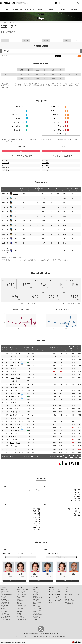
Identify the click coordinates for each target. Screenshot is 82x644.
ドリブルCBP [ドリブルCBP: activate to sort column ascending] (72, 348)
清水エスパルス (4, 605)
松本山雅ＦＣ (36, 596)
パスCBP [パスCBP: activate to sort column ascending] (59, 348)
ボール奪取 (57, 130)
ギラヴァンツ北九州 (38, 615)
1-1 (19, 434)
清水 (13, 393)
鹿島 (13, 356)
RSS (79, 56)
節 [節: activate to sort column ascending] (2, 348)
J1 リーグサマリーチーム (55, 590)
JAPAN (40, 9)
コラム (67, 590)
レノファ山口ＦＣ (37, 608)
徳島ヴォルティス (21, 613)
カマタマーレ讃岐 (37, 610)
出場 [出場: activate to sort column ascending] (21, 189)
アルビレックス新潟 (22, 607)
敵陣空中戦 (17, 130)
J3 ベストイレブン (53, 602)
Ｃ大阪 (16, 239)
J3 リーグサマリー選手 (54, 601)
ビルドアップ (57, 118)
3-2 (19, 369)
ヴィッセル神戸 (4, 613)
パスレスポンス (16, 126)
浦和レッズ (3, 593)
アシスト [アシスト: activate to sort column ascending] (69, 189)
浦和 (13, 406)
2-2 (19, 390)
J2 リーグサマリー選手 (54, 596)
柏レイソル (3, 596)
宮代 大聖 (77, 513)
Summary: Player (29, 9)
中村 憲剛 (37, 515)
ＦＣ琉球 (35, 619)
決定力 (18, 107)
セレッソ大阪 (4, 612)
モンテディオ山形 (21, 596)
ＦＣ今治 (19, 615)
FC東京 (12, 359)
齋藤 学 (37, 521)
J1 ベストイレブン (53, 593)
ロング (17, 118)
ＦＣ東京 (3, 598)
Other (66, 587)
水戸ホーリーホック (5, 591)
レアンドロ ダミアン (73, 509)
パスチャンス (57, 114)
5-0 (19, 393)
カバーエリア (57, 134)
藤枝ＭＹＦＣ (20, 612)
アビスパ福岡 (4, 618)
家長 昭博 (37, 530)
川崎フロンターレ (5, 602)
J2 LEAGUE (20, 587)
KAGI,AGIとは (68, 598)
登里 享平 (77, 490)
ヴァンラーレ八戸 (21, 591)
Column (51, 9)
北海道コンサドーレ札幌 (23, 590)
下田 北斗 (37, 523)
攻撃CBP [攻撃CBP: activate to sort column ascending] (53, 348)
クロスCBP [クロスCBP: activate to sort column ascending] (65, 348)
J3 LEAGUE (36, 587)
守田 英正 (37, 509)
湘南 (13, 372)
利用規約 (27, 634)
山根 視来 (5, 170)
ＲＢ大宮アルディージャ (23, 601)
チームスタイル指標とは (71, 601)
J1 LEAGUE (3, 587)
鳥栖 (13, 353)
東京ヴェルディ (4, 599)
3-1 (19, 362)
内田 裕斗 (46, 168)
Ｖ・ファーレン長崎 (5, 619)
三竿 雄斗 (5, 161)
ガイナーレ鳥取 (37, 607)
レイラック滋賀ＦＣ (38, 602)
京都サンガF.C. (4, 608)
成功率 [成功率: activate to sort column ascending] (63, 189)
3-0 (19, 406)
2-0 (19, 378)
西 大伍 (5, 165)
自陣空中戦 (57, 122)
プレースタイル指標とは (71, 599)
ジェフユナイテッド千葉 (6, 595)
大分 (13, 378)
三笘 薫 (37, 519)
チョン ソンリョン (34, 490)
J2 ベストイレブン (53, 598)
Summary (51, 587)
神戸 (13, 390)
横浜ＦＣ (19, 602)
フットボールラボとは (70, 593)
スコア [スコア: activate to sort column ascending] (17, 348)
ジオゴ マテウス (75, 500)
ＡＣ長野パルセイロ (38, 598)
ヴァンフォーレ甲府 (22, 605)
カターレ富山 (20, 608)
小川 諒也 (46, 163)
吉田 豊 (45, 161)
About (63, 9)
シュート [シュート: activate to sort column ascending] (56, 189)
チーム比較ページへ (21, 557)
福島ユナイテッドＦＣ (38, 590)
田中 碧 (37, 525)
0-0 (19, 353)
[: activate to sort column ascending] (6, 189)
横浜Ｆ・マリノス (5, 604)
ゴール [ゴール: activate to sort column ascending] (49, 189)
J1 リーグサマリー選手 (54, 591)
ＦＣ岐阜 (35, 601)
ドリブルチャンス (55, 107)
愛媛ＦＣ (35, 612)
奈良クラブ (36, 605)
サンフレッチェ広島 (5, 616)
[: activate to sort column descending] (3, 189)
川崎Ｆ (16, 194)
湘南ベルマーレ (20, 604)
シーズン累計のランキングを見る (71, 304)
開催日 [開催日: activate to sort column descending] (6, 348)
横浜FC (12, 366)
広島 (13, 403)
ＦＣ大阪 (35, 604)
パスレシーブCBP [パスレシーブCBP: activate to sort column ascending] (78, 348)
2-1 (19, 356)
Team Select (74, 9)
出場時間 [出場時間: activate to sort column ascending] (42, 189)
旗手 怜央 (77, 515)
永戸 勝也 (46, 165)
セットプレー (15, 122)
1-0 (19, 375)
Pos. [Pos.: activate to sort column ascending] (32, 348)
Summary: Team (18, 9)
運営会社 (48, 634)
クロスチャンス (56, 111)
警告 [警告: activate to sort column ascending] (76, 189)
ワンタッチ (15, 111)
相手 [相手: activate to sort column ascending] (12, 348)
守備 (59, 126)
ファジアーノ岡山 (5, 615)
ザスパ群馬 (36, 593)
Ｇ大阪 (12, 375)
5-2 (19, 384)
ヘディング (15, 114)
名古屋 (12, 387)
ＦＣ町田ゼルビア (5, 601)
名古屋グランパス (5, 607)
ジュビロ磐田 (20, 610)
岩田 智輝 (5, 168)
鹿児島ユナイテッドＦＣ (39, 618)
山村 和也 (37, 528)
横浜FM (12, 396)
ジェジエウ (77, 492)
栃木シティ (19, 599)
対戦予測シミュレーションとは (72, 602)
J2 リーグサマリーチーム (55, 595)
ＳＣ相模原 (36, 595)
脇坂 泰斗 (37, 511)
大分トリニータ (20, 618)
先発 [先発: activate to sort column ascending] (28, 189)
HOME (6, 9)
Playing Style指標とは (73, 139)
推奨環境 (32, 634)
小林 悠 (78, 511)
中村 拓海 (5, 163)
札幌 (13, 381)
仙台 (13, 369)
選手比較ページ (14, 581)
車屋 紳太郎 (76, 496)
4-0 (19, 359)
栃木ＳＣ (35, 591)
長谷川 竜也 (36, 517)
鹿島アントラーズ (5, 590)
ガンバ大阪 (3, 610)
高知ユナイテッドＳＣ (38, 613)
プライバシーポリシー (40, 634)
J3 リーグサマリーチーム (55, 599)
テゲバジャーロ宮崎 (22, 619)
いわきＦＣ (19, 598)
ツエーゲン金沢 (37, 599)
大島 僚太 (37, 513)
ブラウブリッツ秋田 (22, 595)
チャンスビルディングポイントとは (30, 304)
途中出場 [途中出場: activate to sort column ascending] (35, 189)
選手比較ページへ (61, 557)
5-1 (19, 366)
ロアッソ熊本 (36, 616)
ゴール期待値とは (69, 604)
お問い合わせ (54, 634)
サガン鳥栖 (19, 616)
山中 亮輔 (46, 170)
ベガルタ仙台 (20, 593)
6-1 (19, 381)
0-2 (19, 431)
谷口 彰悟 (77, 494)
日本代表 (67, 591)
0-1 (19, 387)
